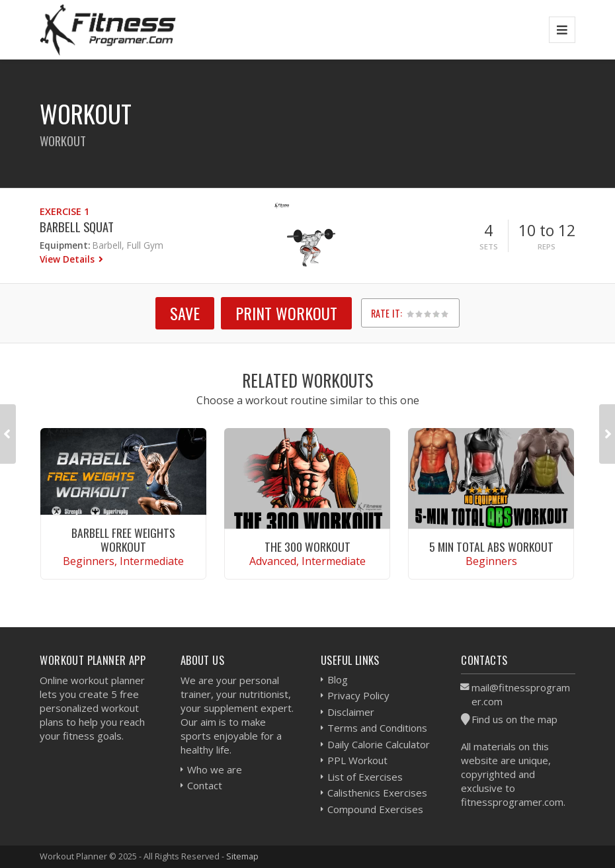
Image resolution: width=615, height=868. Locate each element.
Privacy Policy (358, 695)
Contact (205, 785)
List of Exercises (365, 777)
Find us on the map (514, 719)
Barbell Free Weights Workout (123, 540)
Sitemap (242, 856)
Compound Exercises (375, 809)
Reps (547, 246)
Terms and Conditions (377, 728)
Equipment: (65, 245)
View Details (68, 259)
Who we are (215, 769)
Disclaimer (351, 712)
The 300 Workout (307, 546)
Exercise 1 (64, 211)
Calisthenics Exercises (377, 793)
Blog (338, 679)
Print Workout (286, 313)
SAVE (185, 313)
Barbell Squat (77, 227)
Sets (489, 246)
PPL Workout (357, 760)
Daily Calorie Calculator (379, 744)
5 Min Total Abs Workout (491, 546)
